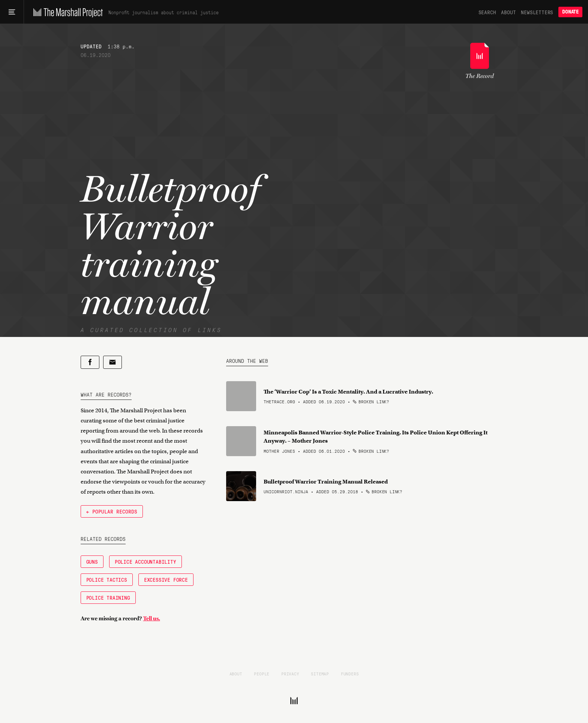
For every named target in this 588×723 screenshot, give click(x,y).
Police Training (108, 597)
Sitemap (320, 674)
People (262, 674)
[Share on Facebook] (90, 362)
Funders (350, 674)
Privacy (290, 674)
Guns (92, 561)
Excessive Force (166, 579)
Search (487, 12)
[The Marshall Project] (66, 12)
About (508, 12)
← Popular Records (112, 511)
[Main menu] (12, 12)
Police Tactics (107, 579)
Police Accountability (145, 561)
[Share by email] (112, 362)
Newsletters (537, 12)
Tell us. (152, 618)
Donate (570, 12)
